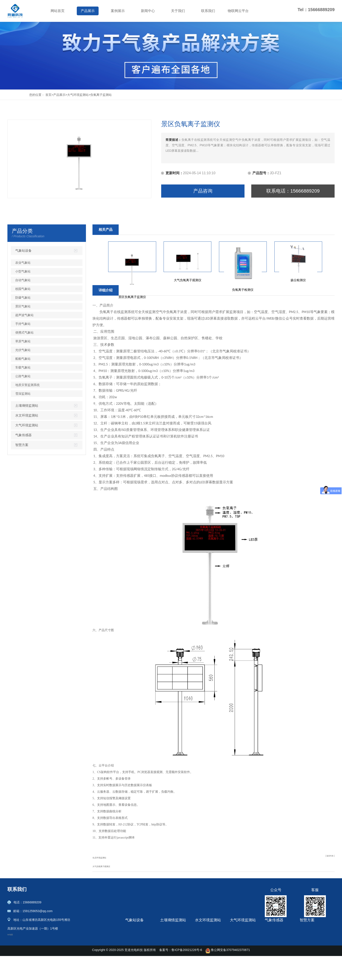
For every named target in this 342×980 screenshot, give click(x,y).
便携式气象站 (24, 332)
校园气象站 (23, 289)
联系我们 (208, 11)
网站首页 (58, 11)
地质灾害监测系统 (27, 385)
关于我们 (178, 11)
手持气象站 (23, 324)
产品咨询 (203, 191)
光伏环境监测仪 (275, 950)
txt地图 (12, 936)
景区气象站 (23, 306)
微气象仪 (271, 930)
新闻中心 (148, 11)
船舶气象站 (23, 359)
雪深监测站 (23, 394)
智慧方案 (22, 445)
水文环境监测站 (27, 415)
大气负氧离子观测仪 (107, 866)
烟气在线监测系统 (242, 957)
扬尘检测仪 (238, 930)
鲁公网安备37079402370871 (228, 974)
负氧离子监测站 (101, 95)
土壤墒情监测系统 (172, 944)
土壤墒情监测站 (27, 406)
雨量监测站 (203, 930)
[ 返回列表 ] (327, 857)
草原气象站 (23, 341)
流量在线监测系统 (207, 950)
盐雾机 (234, 944)
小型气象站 (23, 271)
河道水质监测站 (206, 937)
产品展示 (88, 11)
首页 (48, 95)
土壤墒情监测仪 (171, 930)
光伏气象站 (23, 350)
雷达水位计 (203, 944)
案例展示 (118, 11)
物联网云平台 (238, 11)
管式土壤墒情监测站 (174, 937)
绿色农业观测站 (310, 944)
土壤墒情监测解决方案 (315, 930)
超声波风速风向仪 (277, 937)
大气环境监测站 (78, 95)
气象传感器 (23, 435)
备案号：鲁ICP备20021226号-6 (181, 974)
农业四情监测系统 (312, 937)
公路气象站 (23, 376)
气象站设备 (23, 251)
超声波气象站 (24, 315)
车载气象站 (23, 367)
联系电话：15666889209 (293, 191)
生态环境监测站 (104, 857)
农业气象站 (23, 263)
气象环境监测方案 (312, 950)
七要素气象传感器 (277, 957)
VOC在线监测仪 (241, 950)
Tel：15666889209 (316, 10)
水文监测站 (203, 957)
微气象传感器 (274, 944)
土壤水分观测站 (171, 950)
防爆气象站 (23, 298)
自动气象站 (23, 280)
